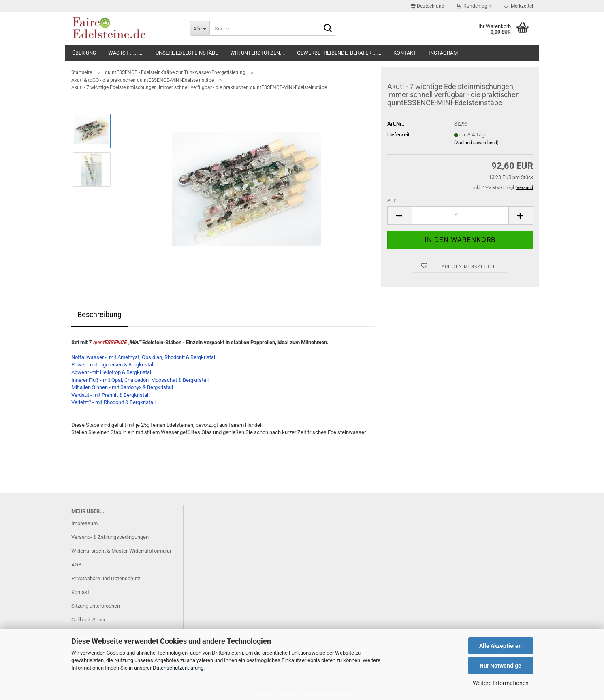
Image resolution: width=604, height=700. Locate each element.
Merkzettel (518, 6)
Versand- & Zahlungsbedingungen (110, 537)
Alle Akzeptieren (500, 646)
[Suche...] (200, 28)
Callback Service (90, 620)
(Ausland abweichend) (476, 143)
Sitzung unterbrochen (96, 606)
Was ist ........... (126, 53)
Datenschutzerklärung (178, 668)
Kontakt (405, 53)
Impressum (84, 523)
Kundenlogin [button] (474, 6)
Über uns (84, 53)
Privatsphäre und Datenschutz (106, 578)
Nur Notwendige (500, 666)
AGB (76, 565)
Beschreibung (99, 314)
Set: (392, 201)
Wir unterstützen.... (257, 53)
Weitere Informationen (501, 683)
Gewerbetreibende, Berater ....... (339, 53)
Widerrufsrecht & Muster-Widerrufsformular (121, 551)
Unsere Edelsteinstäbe (187, 53)
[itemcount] (460, 216)
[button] (428, 6)
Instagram (443, 53)
